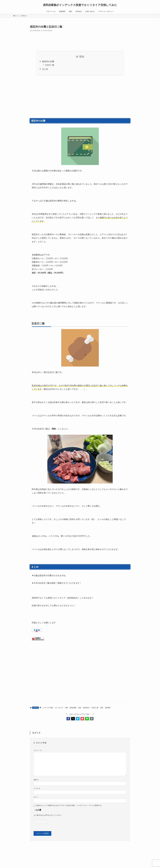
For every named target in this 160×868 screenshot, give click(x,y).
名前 (36, 780)
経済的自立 (86, 708)
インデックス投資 (48, 708)
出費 (66, 708)
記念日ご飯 (50, 65)
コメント (38, 750)
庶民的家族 (73, 708)
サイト (36, 797)
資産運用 (108, 708)
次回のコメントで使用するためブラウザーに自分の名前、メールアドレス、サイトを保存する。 (69, 805)
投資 (80, 708)
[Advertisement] (80, 99)
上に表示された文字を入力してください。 (48, 815)
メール (37, 788)
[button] (68, 719)
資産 (102, 708)
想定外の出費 (48, 61)
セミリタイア (59, 708)
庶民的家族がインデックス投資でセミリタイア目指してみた (80, 5)
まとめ (45, 69)
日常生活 (35, 708)
